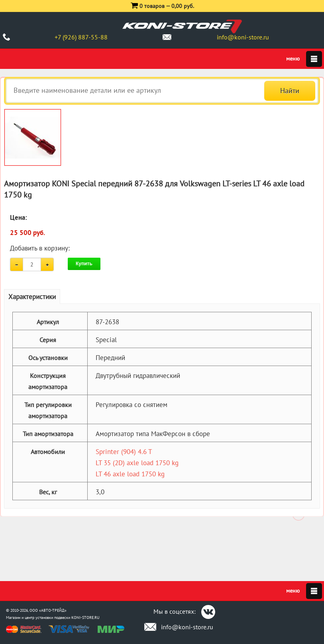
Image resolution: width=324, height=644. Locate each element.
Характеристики (32, 297)
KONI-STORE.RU (85, 618)
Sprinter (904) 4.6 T (124, 452)
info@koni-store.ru (243, 37)
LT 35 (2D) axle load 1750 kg (137, 463)
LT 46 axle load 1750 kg (130, 474)
